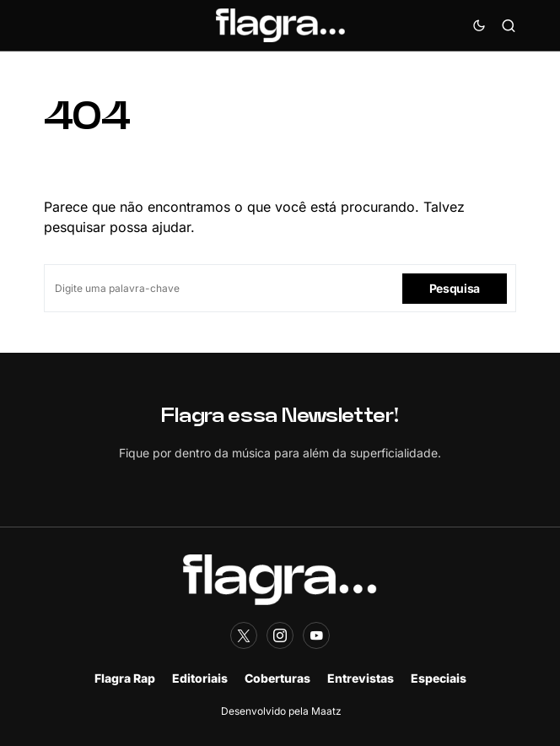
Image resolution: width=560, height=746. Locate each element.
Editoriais (200, 678)
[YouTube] (316, 635)
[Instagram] (280, 635)
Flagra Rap (125, 678)
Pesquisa (455, 288)
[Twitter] (244, 635)
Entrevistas (361, 678)
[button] (479, 25)
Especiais (439, 678)
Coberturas (277, 678)
